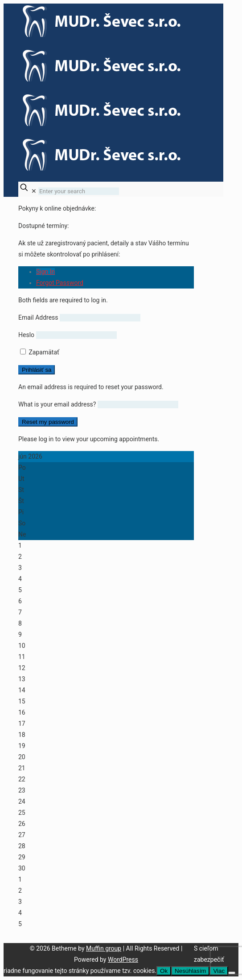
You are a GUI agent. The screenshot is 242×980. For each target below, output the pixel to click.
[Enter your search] (79, 191)
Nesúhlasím (190, 971)
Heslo (26, 335)
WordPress (123, 960)
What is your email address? (57, 404)
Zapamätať (40, 352)
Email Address (38, 317)
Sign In (45, 272)
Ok (164, 971)
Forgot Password (60, 283)
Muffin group (104, 948)
